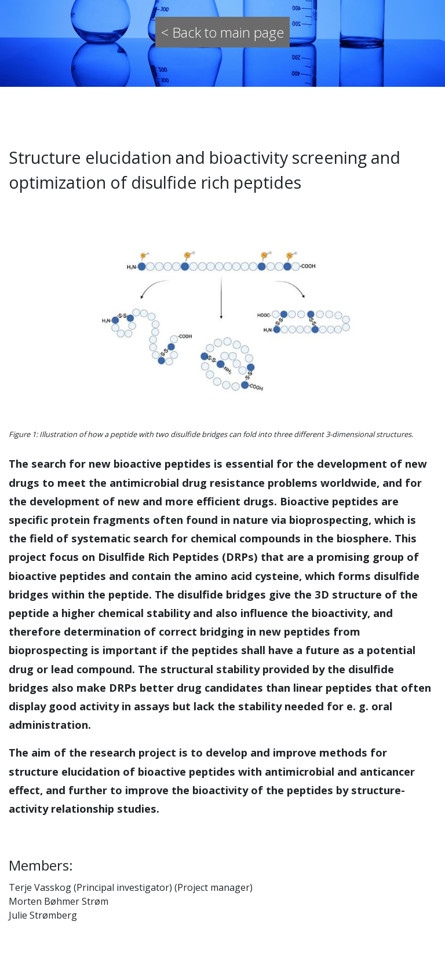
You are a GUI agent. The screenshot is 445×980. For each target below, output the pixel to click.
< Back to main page (222, 32)
